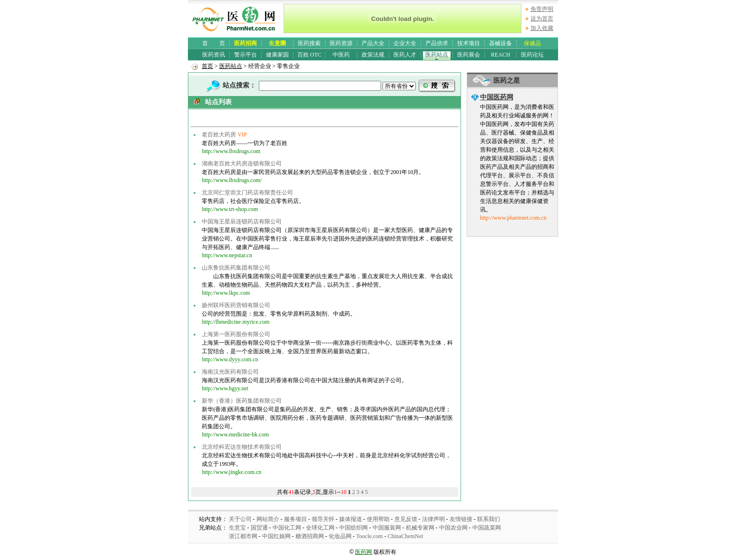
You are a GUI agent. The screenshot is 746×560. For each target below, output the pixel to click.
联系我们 (489, 519)
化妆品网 (340, 536)
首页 (207, 66)
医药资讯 (214, 55)
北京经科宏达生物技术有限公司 (242, 447)
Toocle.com (370, 536)
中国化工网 (287, 528)
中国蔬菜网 (487, 528)
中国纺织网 (353, 528)
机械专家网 (420, 528)
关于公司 (240, 519)
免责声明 (542, 9)
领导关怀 (323, 519)
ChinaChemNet (406, 536)
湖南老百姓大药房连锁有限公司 (242, 164)
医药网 (363, 552)
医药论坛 (532, 55)
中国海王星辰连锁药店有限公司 (242, 222)
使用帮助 (378, 519)
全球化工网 (320, 528)
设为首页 (542, 19)
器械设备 (501, 43)
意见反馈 (406, 519)
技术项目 (469, 43)
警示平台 (245, 55)
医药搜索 (309, 43)
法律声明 (433, 519)
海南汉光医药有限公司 (230, 372)
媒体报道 (351, 519)
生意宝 (237, 528)
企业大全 (405, 43)
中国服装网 (387, 528)
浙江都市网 (243, 536)
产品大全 (373, 43)
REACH (501, 55)
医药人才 (405, 55)
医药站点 (437, 55)
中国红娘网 (276, 536)
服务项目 (295, 519)
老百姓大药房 (219, 135)
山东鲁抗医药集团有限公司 (236, 268)
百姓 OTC (309, 55)
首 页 (214, 43)
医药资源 (341, 43)
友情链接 (461, 519)
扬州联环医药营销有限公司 (236, 305)
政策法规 (373, 55)
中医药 (341, 55)
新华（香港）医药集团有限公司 (242, 401)
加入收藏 (542, 28)
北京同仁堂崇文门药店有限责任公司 (247, 193)
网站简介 (268, 519)
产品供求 (437, 43)
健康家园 (277, 55)
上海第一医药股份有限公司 (236, 334)
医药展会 (469, 55)
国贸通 (259, 528)
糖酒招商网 (310, 536)
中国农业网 (453, 528)
